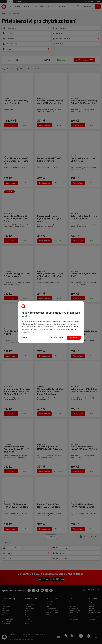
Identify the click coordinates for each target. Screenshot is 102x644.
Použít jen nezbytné (55, 338)
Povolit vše (74, 338)
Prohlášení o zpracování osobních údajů (51, 329)
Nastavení (24, 338)
